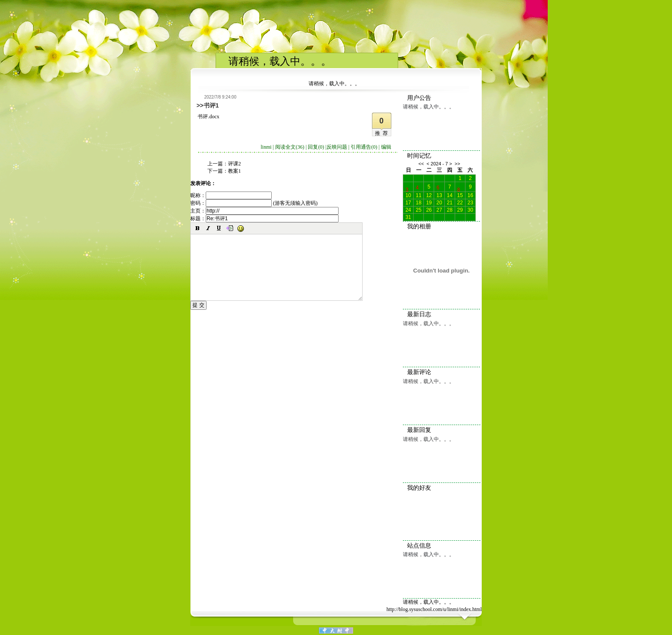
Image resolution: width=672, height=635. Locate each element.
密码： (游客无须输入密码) (254, 203)
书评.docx (208, 117)
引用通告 (364, 147)
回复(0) (316, 147)
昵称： (231, 195)
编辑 (386, 147)
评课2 (234, 164)
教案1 (234, 171)
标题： (264, 219)
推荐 (383, 133)
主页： (264, 211)
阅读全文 (290, 147)
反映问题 (337, 147)
